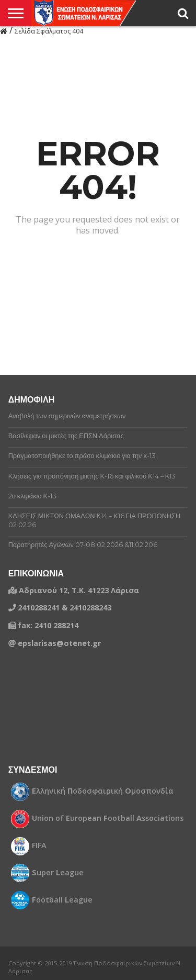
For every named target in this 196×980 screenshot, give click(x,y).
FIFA (39, 845)
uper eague (58, 873)
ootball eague (62, 900)
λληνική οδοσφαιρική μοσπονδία (103, 791)
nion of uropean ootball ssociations (108, 818)
